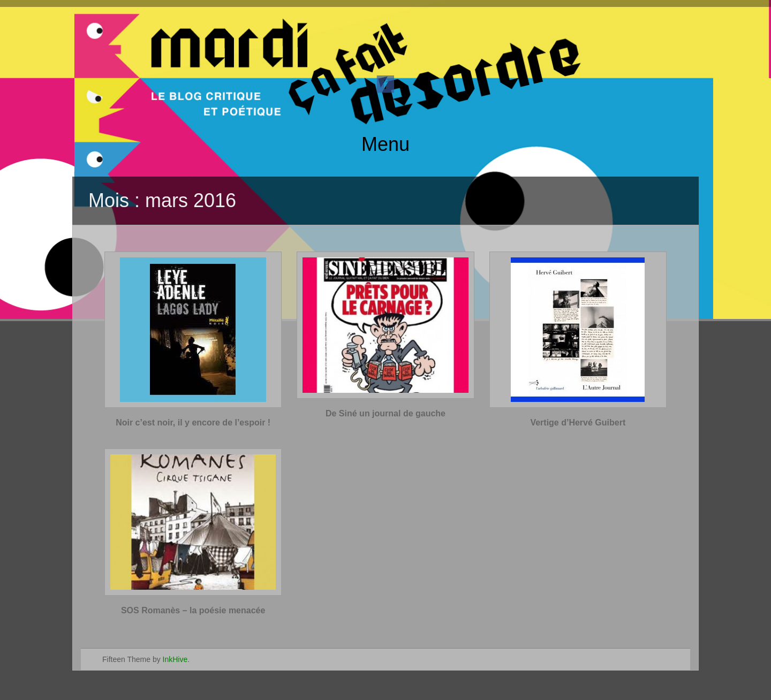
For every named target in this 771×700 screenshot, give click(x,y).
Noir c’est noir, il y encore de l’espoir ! (193, 423)
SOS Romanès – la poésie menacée (193, 610)
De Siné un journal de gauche (385, 413)
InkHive (175, 659)
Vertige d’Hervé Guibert (578, 423)
